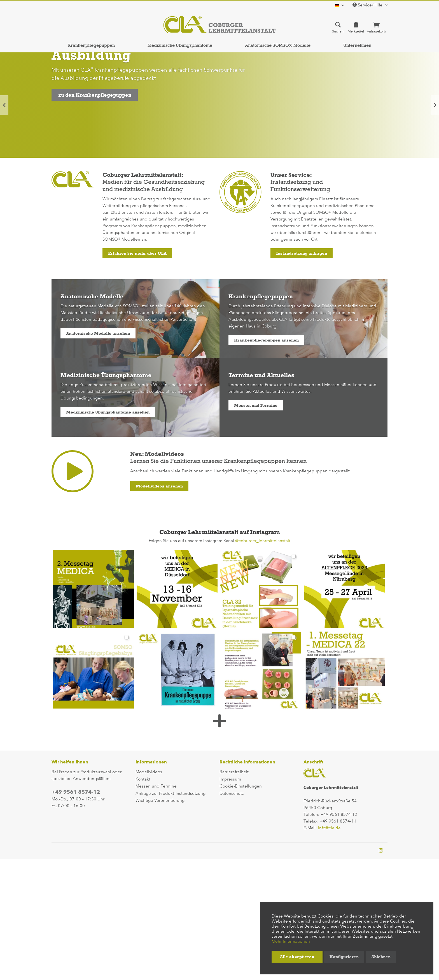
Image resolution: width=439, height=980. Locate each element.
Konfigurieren (344, 957)
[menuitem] (338, 27)
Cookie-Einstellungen (241, 786)
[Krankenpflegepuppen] (91, 45)
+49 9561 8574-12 (76, 792)
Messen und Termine (256, 405)
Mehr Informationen (291, 941)
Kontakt (143, 779)
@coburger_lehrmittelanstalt (263, 541)
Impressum (230, 779)
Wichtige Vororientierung (160, 800)
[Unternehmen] (357, 45)
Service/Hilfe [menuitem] (368, 5)
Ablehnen (381, 957)
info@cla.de (329, 828)
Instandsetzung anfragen (302, 253)
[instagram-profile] (381, 851)
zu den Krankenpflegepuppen (95, 95)
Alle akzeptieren (297, 957)
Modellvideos (149, 772)
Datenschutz (232, 793)
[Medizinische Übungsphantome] (180, 45)
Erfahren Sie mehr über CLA (137, 253)
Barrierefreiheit (234, 772)
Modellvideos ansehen (159, 486)
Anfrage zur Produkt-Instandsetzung (171, 793)
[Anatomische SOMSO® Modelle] (278, 45)
